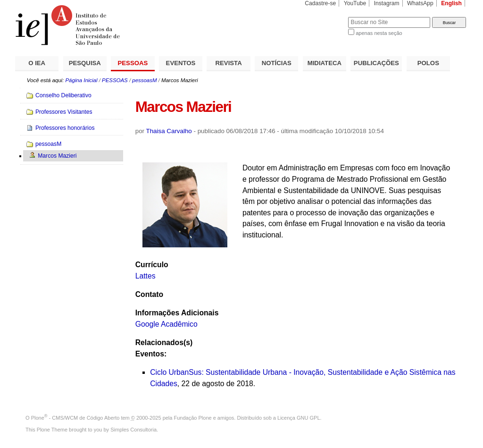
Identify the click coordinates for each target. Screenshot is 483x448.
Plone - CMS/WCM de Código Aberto (75, 418)
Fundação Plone (193, 418)
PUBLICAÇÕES (376, 63)
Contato (149, 294)
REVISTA (229, 63)
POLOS (428, 63)
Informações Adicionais (177, 313)
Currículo (152, 265)
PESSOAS (133, 63)
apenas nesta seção (379, 33)
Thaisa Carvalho (169, 131)
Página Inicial (81, 80)
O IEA (37, 63)
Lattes (146, 276)
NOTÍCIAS (277, 63)
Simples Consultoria (133, 430)
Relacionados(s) (164, 342)
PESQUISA (85, 63)
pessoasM (144, 80)
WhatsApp (420, 3)
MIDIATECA (325, 63)
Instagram (387, 3)
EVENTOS (181, 63)
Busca (325, 17)
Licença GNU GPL (299, 418)
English (451, 3)
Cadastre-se (320, 3)
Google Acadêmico (167, 324)
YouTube (355, 3)
